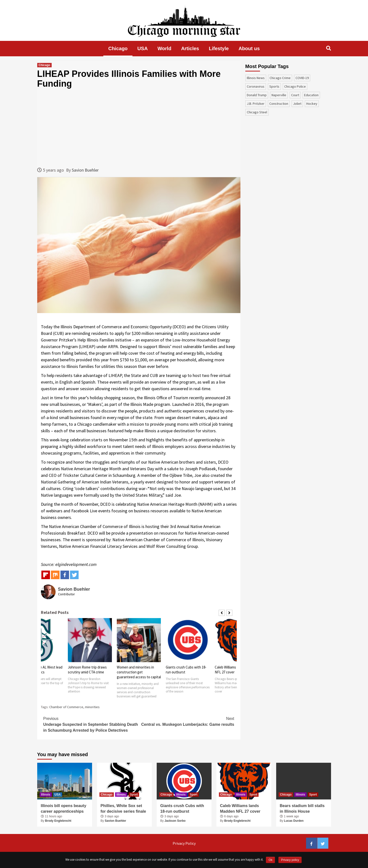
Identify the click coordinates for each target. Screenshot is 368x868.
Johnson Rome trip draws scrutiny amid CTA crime (87, 670)
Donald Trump (257, 95)
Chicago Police (295, 86)
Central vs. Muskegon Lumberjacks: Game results (187, 721)
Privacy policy (290, 860)
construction (279, 104)
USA (142, 48)
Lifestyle (219, 48)
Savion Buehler (85, 170)
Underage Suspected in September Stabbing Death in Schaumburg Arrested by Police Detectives (91, 724)
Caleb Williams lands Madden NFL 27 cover (240, 808)
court (295, 95)
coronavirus (256, 86)
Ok (270, 860)
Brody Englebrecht (58, 821)
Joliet (297, 104)
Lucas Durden (294, 821)
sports (274, 86)
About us (249, 48)
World (164, 48)
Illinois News (256, 78)
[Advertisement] (139, 128)
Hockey (312, 104)
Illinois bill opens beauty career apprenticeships (64, 808)
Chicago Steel (257, 112)
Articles (190, 48)
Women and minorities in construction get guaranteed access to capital (139, 672)
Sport (134, 795)
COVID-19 (302, 78)
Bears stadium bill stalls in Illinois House (302, 808)
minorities (92, 707)
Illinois (46, 795)
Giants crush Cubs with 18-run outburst (182, 808)
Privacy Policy (184, 843)
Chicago (118, 48)
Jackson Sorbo (175, 821)
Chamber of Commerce (66, 707)
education (311, 95)
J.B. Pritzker (256, 104)
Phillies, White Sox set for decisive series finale (123, 808)
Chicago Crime (280, 78)
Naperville (279, 95)
